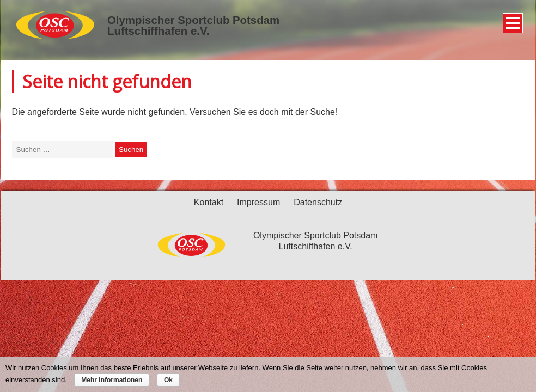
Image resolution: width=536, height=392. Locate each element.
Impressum (258, 202)
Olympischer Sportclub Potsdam (193, 20)
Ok (168, 380)
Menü (511, 19)
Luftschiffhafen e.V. (158, 31)
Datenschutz (318, 202)
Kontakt (209, 202)
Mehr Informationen (112, 380)
